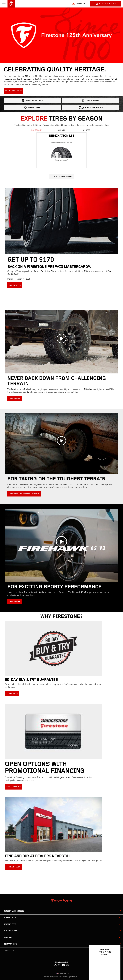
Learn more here (14, 91)
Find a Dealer (91, 100)
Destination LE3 (62, 136)
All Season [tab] (36, 130)
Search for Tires (106, 4)
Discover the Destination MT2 (24, 494)
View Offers (32, 107)
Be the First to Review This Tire (62, 143)
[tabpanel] (61, 156)
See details (15, 285)
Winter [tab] (87, 130)
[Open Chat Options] (116, 971)
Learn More (15, 399)
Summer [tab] (62, 130)
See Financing (14, 787)
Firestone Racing (91, 107)
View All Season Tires (62, 177)
